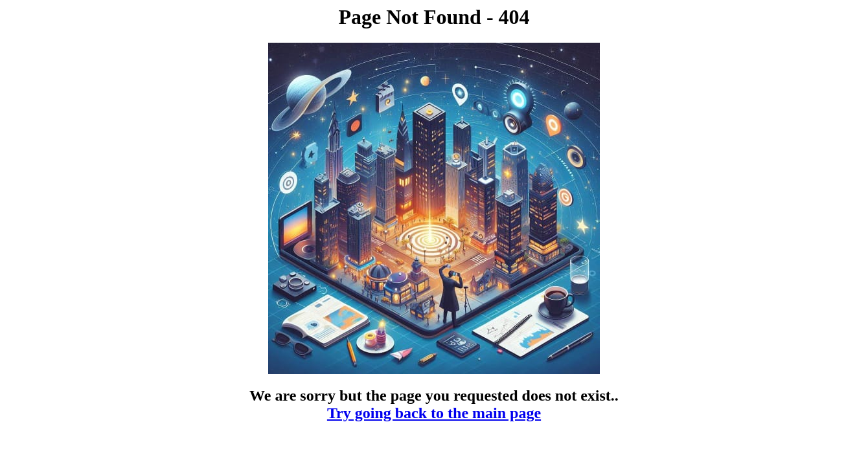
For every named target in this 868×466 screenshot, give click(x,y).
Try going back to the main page (434, 413)
